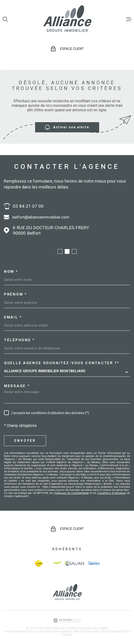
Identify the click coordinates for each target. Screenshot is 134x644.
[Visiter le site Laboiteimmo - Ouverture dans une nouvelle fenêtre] (67, 620)
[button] (60, 251)
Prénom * (16, 294)
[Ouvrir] (5, 19)
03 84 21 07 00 (28, 206)
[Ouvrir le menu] (129, 19)
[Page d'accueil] (67, 19)
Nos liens (91, 631)
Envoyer (25, 441)
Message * (17, 386)
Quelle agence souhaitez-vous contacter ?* (62, 363)
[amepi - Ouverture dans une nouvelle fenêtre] (94, 563)
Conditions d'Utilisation (112, 493)
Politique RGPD (119, 631)
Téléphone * (19, 340)
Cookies (67, 635)
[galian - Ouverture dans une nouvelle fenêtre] (74, 563)
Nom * (11, 272)
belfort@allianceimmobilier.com (41, 217)
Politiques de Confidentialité (71, 493)
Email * (13, 317)
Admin (78, 631)
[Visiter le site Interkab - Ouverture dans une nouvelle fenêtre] (54, 563)
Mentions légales (58, 631)
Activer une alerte (67, 127)
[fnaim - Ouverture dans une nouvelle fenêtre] (39, 563)
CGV (103, 631)
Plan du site (36, 631)
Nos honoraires (15, 631)
